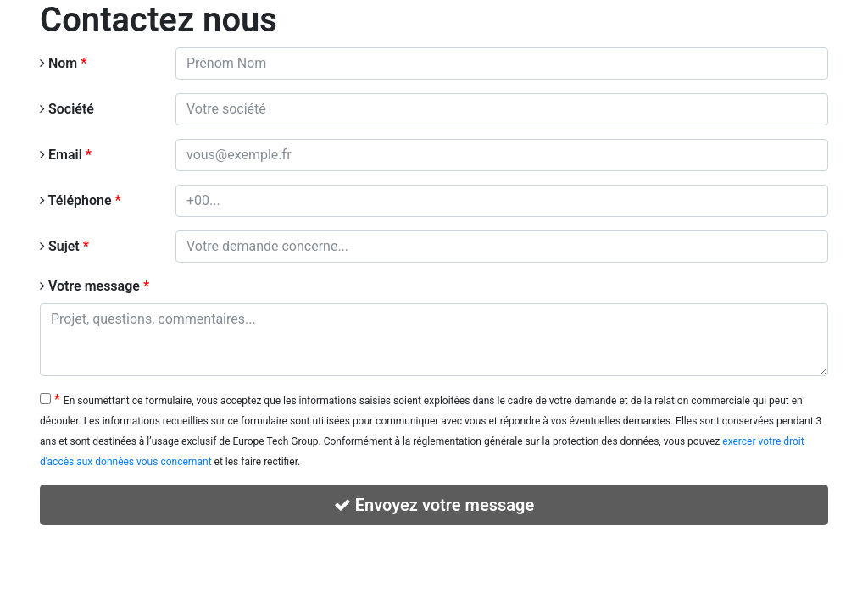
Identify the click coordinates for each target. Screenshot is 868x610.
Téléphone (81, 200)
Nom (63, 63)
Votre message (95, 286)
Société (67, 109)
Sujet (64, 246)
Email (66, 155)
